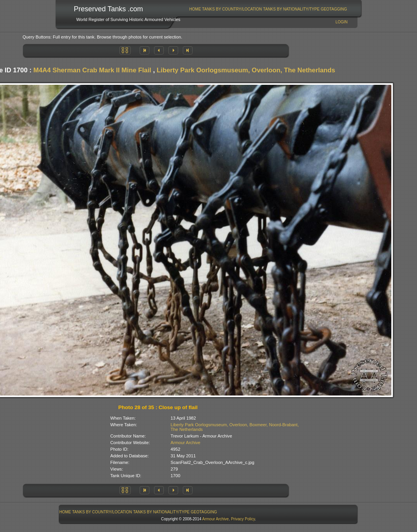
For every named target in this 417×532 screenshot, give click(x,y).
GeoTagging (334, 9)
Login (341, 22)
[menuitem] (195, 9)
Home (195, 9)
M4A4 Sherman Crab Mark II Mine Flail (92, 70)
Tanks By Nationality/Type (291, 9)
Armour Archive (186, 443)
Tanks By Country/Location (232, 9)
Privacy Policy (243, 519)
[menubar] (268, 9)
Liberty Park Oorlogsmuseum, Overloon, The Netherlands (246, 70)
